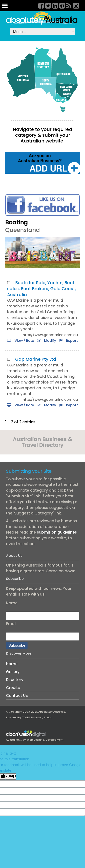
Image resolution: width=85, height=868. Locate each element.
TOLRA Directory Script (37, 717)
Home (12, 664)
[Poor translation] (11, 776)
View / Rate (21, 341)
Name (12, 603)
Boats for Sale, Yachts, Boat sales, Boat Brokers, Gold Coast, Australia (42, 289)
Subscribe (17, 645)
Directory (15, 680)
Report (68, 341)
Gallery (13, 672)
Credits (13, 688)
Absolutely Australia (52, 712)
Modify (47, 341)
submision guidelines (57, 532)
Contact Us (17, 696)
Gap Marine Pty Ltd (36, 359)
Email (11, 624)
